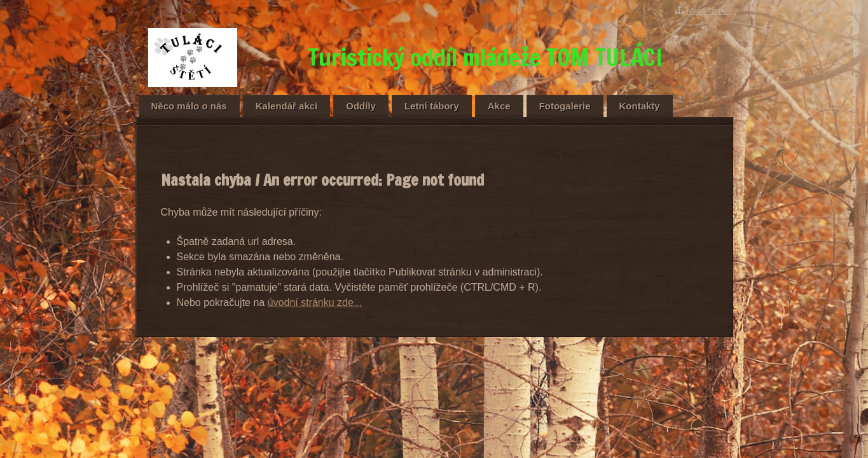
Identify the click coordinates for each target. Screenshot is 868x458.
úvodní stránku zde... (315, 302)
